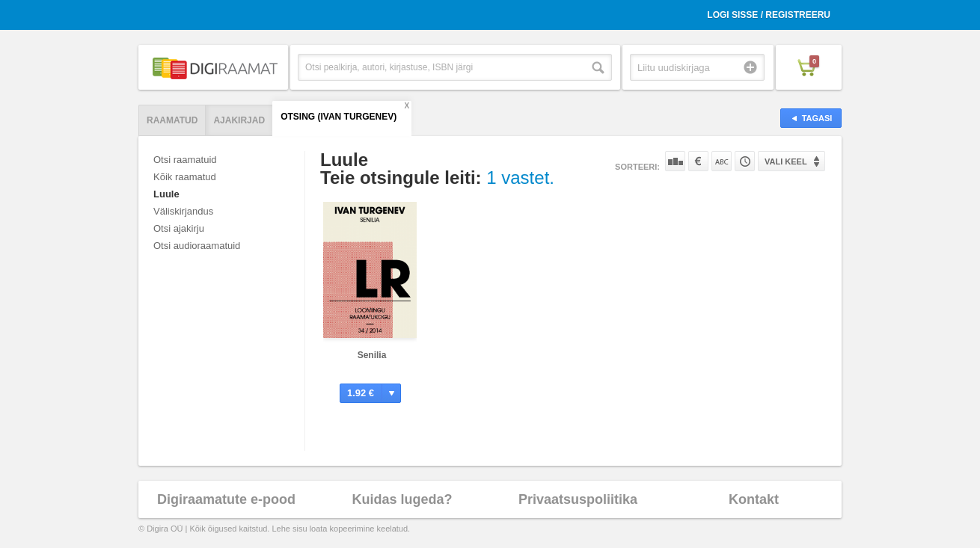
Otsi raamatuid (185, 160)
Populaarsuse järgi (675, 161)
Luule (166, 194)
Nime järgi (722, 161)
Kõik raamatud (185, 177)
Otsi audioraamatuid (197, 246)
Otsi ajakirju (179, 228)
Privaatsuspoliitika (578, 499)
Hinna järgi (698, 161)
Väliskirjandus (183, 211)
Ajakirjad (239, 120)
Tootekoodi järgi (745, 161)
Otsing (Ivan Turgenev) (339, 117)
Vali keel (786, 161)
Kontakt (754, 499)
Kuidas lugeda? (402, 499)
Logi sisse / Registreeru (769, 15)
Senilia (372, 355)
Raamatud (172, 120)
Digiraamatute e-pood (226, 499)
